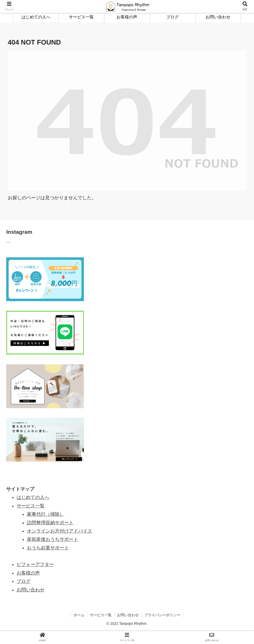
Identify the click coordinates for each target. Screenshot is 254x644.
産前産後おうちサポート (53, 539)
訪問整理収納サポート (50, 523)
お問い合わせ (31, 590)
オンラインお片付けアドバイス (60, 531)
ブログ (24, 581)
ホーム (79, 615)
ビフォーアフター (35, 564)
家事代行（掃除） (46, 514)
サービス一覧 (101, 615)
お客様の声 (28, 573)
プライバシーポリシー (162, 615)
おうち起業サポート (48, 548)
